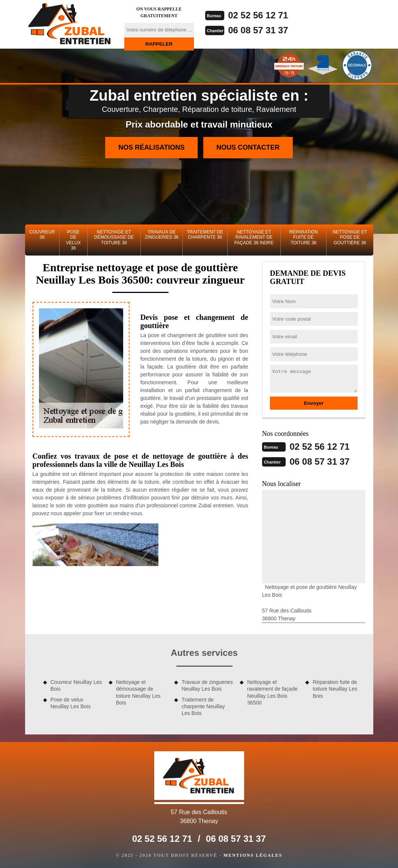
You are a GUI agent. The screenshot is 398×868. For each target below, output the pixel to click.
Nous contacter (248, 147)
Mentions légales (253, 855)
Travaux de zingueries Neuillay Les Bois (207, 685)
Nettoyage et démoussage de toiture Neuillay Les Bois (138, 692)
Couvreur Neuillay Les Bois (76, 685)
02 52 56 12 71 (258, 15)
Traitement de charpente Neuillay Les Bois (203, 706)
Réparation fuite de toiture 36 (304, 237)
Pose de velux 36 (73, 240)
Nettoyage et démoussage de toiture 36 (114, 237)
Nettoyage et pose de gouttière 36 (350, 237)
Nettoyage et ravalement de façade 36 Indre (254, 237)
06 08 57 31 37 (258, 30)
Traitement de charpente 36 (205, 235)
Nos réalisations (151, 147)
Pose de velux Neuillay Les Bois (71, 703)
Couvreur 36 (42, 235)
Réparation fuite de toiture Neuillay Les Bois (335, 689)
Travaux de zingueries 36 (162, 235)
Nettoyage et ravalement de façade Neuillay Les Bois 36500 (272, 692)
